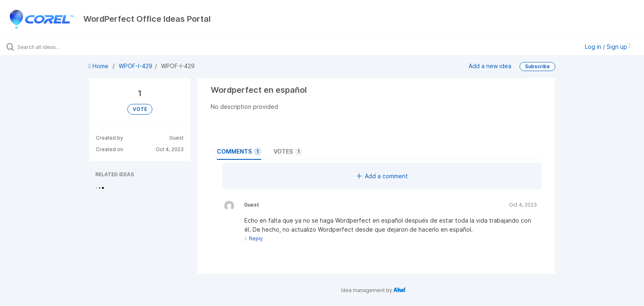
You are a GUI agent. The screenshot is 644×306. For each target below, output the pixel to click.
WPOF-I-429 (136, 66)
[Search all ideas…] (75, 47)
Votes (288, 152)
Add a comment (382, 176)
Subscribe (537, 66)
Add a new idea (490, 66)
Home (99, 66)
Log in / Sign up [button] (608, 47)
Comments (239, 152)
